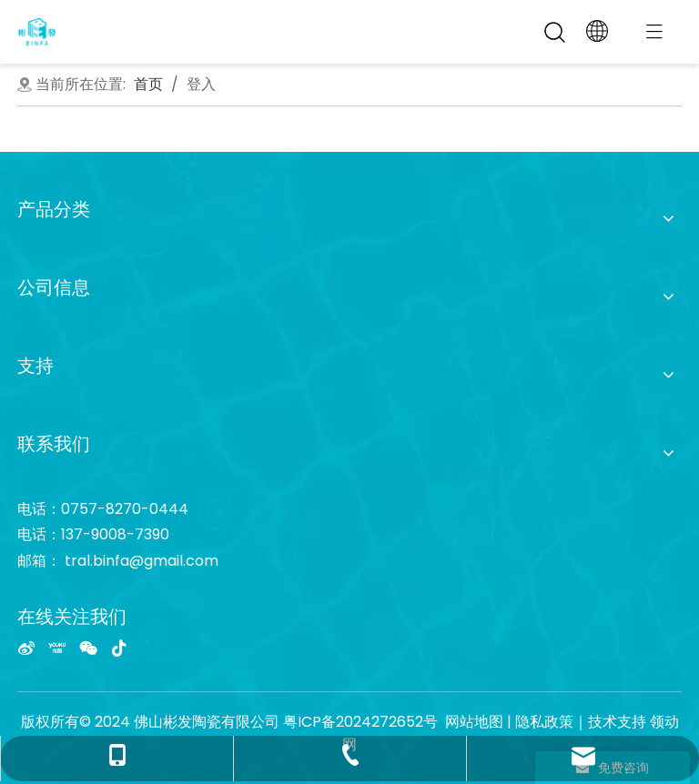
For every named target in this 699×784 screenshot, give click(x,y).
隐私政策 (544, 722)
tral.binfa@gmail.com (142, 561)
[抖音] (119, 648)
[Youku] (57, 648)
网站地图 (474, 722)
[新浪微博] (26, 648)
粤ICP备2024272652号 (360, 722)
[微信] (88, 648)
